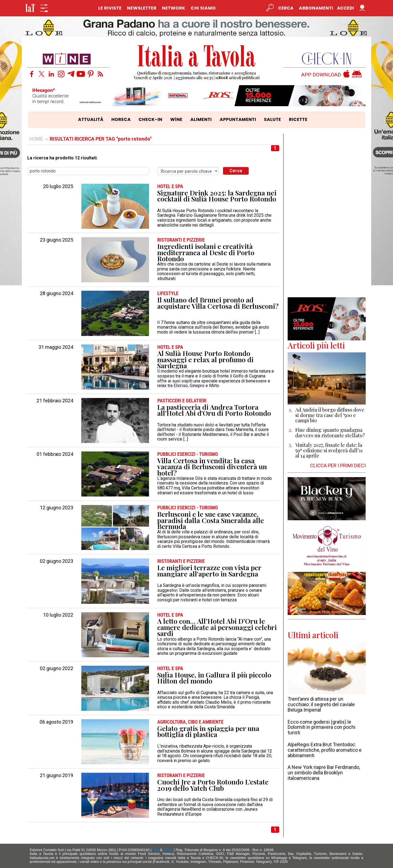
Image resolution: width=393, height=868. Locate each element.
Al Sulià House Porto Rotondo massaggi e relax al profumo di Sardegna (205, 359)
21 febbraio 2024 (55, 401)
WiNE (176, 119)
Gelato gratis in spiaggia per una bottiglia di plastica (208, 731)
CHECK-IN (151, 119)
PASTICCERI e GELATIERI (182, 401)
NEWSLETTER (142, 8)
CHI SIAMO (203, 8)
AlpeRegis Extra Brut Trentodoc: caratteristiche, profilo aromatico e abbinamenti (325, 750)
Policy (168, 850)
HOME (36, 139)
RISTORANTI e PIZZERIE (181, 240)
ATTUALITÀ (91, 119)
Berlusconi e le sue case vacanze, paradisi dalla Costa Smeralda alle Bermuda (211, 520)
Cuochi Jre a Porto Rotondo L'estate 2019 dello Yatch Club (213, 785)
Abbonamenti (316, 8)
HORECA (121, 119)
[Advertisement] (327, 215)
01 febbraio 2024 (55, 454)
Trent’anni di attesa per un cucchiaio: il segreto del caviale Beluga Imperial (321, 704)
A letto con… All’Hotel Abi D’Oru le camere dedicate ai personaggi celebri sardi (217, 627)
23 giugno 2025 (56, 240)
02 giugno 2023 (56, 561)
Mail (156, 850)
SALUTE (273, 119)
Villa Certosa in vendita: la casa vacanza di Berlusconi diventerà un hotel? (212, 467)
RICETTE (298, 119)
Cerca (236, 171)
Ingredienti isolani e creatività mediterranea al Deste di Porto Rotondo (206, 252)
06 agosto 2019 (56, 722)
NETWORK (174, 8)
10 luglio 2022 (58, 615)
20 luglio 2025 (58, 186)
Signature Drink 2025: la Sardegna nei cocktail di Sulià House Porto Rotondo (217, 196)
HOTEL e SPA (170, 186)
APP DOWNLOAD (321, 75)
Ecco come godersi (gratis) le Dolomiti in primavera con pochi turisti (321, 727)
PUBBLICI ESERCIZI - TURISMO (187, 454)
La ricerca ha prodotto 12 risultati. (62, 158)
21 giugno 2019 (56, 775)
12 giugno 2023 (56, 508)
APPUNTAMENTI (238, 119)
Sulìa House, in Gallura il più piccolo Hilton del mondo (214, 678)
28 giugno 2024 (56, 293)
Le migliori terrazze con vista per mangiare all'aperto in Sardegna (209, 571)
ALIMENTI (201, 119)
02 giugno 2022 (56, 668)
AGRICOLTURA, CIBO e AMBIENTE (190, 722)
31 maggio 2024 (56, 347)
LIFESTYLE (168, 293)
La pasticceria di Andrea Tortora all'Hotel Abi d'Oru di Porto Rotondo (214, 410)
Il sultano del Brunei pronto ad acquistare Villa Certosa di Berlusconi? (218, 303)
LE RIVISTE (110, 8)
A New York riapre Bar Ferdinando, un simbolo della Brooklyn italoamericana (324, 773)
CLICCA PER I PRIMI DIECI (338, 466)
